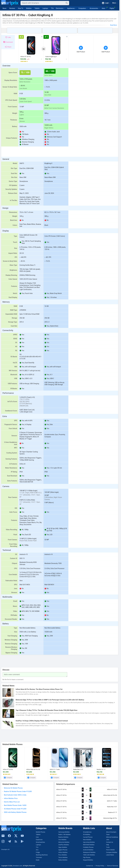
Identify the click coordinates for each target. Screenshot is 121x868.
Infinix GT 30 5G (8, 769)
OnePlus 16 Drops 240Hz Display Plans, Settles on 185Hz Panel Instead (42, 721)
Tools (108, 847)
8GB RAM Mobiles (89, 845)
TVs (52, 8)
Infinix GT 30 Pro (26, 57)
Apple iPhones (63, 850)
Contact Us (110, 842)
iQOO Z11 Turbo (55, 769)
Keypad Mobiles (88, 860)
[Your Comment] (35, 675)
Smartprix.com (18, 866)
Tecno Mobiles (63, 857)
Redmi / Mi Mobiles (64, 834)
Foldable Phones (88, 847)
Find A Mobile (110, 850)
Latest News (110, 855)
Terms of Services (112, 866)
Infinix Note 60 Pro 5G (33, 769)
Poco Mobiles (63, 855)
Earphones (39, 840)
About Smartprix (111, 832)
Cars (37, 837)
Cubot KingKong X (51, 57)
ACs (37, 850)
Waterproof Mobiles (89, 852)
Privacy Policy (100, 866)
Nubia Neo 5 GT (78, 769)
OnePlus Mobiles (64, 845)
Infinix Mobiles (63, 852)
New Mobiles (87, 840)
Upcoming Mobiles (89, 842)
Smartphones (87, 832)
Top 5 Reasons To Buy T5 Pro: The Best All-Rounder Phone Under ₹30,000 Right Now (47, 710)
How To (21, 8)
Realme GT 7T (101, 769)
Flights (112, 8)
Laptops (45, 8)
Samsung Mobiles (64, 832)
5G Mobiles (87, 834)
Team (108, 834)
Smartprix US (5, 849)
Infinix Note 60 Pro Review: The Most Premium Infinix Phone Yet (39, 689)
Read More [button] (114, 25)
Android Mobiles (88, 850)
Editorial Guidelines (112, 837)
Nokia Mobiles (63, 860)
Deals (38, 860)
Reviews (12, 8)
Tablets (37, 8)
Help (108, 845)
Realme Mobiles (63, 837)
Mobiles (29, 8)
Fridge (38, 852)
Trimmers (39, 857)
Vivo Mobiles (62, 840)
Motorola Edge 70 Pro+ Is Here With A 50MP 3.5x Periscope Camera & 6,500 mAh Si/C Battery (50, 700)
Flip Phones (87, 857)
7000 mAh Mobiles (89, 855)
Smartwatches (40, 842)
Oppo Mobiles (63, 847)
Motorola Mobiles (64, 842)
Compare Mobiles (112, 852)
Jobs (108, 840)
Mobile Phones (41, 832)
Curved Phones (88, 837)
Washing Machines (42, 855)
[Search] (43, 3)
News (4, 8)
